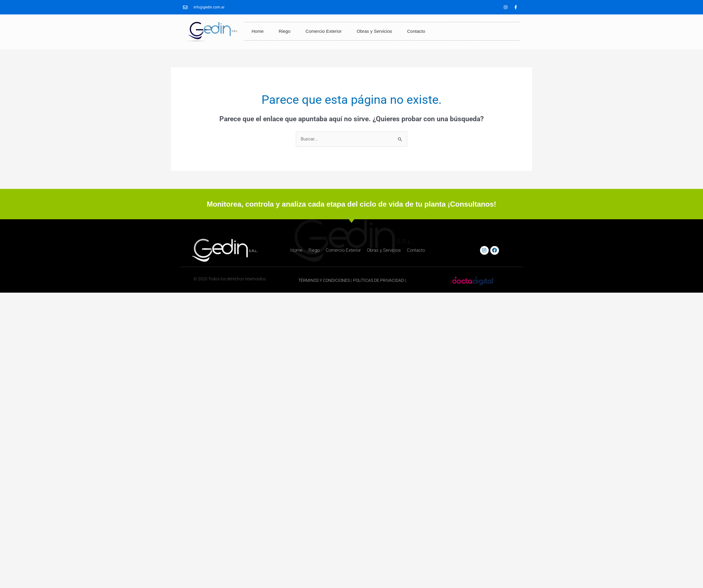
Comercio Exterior (324, 31)
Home (258, 31)
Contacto (416, 31)
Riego (285, 31)
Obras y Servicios (374, 31)
